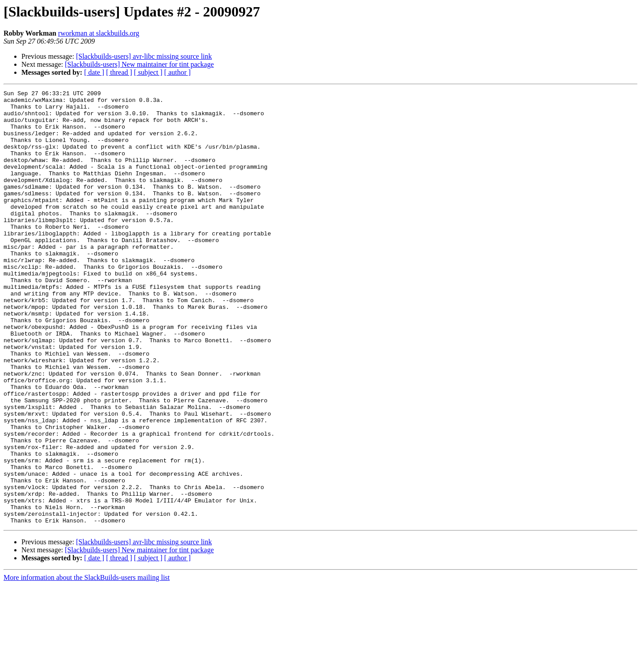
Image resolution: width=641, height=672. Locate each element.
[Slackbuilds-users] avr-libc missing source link (144, 56)
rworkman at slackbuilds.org (98, 33)
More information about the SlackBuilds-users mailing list (87, 664)
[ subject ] (148, 72)
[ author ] (178, 72)
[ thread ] (119, 72)
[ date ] (94, 72)
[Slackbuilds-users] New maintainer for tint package (140, 64)
